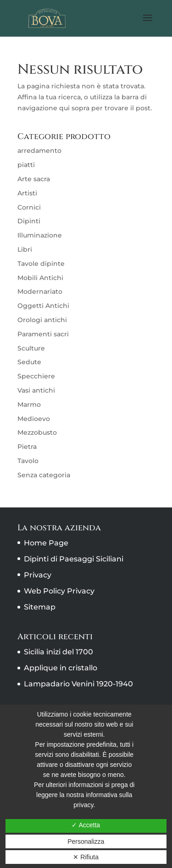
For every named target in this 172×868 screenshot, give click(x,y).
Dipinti (29, 221)
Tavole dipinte (41, 264)
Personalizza (86, 841)
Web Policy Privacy (59, 591)
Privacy (38, 575)
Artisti (27, 193)
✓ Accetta (86, 825)
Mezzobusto (37, 432)
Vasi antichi (36, 390)
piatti (26, 165)
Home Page (46, 543)
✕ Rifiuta (86, 857)
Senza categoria (44, 475)
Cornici (29, 207)
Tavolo (28, 461)
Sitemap (40, 607)
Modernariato (40, 291)
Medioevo (34, 419)
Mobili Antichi (40, 278)
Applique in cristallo (61, 668)
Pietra (27, 447)
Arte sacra (34, 179)
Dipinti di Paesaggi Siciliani (74, 559)
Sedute (29, 362)
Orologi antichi (42, 320)
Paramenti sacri (43, 334)
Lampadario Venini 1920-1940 (78, 684)
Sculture (31, 348)
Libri (25, 249)
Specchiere (36, 376)
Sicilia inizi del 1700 (58, 652)
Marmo (29, 404)
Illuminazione (40, 235)
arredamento (39, 151)
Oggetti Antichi (43, 306)
